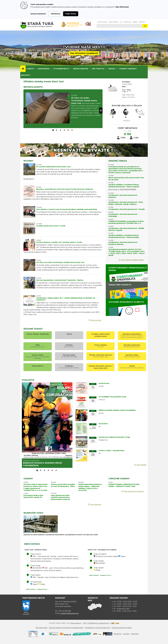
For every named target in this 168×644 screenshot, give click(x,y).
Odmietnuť (55, 14)
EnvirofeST (103, 424)
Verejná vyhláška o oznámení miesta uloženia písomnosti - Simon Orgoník (124, 186)
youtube (126, 632)
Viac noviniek (96, 320)
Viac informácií (122, 7)
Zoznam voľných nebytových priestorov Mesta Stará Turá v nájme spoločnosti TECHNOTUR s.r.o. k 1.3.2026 (36, 486)
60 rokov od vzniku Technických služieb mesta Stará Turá (60, 262)
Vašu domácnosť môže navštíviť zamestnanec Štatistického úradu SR (60, 496)
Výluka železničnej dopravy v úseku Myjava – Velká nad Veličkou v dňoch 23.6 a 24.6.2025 (90, 486)
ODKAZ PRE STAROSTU (120, 285)
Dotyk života (104, 383)
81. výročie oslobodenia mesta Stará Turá (53, 167)
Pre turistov (98, 69)
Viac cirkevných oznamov (134, 490)
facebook (127, 22)
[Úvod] (23, 69)
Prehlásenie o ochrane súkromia (97, 626)
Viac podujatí (141, 465)
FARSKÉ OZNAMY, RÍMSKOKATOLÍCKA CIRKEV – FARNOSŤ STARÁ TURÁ (124, 484)
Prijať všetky (71, 14)
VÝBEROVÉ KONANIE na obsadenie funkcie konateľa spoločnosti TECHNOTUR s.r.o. (126, 222)
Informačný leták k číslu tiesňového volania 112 (33, 495)
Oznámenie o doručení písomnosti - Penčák (127, 209)
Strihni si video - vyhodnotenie (111, 451)
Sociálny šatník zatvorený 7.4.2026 (51, 226)
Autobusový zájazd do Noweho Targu (114, 437)
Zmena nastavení (38, 14)
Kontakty (26, 75)
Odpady (112, 69)
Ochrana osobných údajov (122, 626)
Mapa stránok (114, 22)
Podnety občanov (128, 69)
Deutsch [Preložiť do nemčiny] (142, 22)
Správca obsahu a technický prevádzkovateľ (66, 626)
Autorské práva (41, 626)
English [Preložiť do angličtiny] (135, 22)
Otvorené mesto (61, 69)
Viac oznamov (96, 503)
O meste (30, 69)
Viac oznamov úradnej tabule (132, 260)
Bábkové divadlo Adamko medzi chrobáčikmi (117, 410)
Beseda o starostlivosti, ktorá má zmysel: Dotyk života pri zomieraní (65, 189)
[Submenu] (35, 69)
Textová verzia (102, 22)
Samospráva (43, 69)
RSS (121, 22)
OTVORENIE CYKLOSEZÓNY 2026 (41, 464)
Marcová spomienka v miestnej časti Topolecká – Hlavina (60, 280)
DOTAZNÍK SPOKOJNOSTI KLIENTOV (126, 302)
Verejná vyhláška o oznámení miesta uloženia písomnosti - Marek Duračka (124, 236)
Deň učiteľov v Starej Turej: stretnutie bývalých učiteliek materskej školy (67, 209)
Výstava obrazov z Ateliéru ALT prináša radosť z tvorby (59, 242)
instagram (135, 632)
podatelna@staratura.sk (69, 612)
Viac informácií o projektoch (84, 53)
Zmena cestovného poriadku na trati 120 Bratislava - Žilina (63, 484)
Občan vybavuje (80, 69)
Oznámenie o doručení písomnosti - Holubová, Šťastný (123, 243)
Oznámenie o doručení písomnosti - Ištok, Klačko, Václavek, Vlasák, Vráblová (126, 203)
